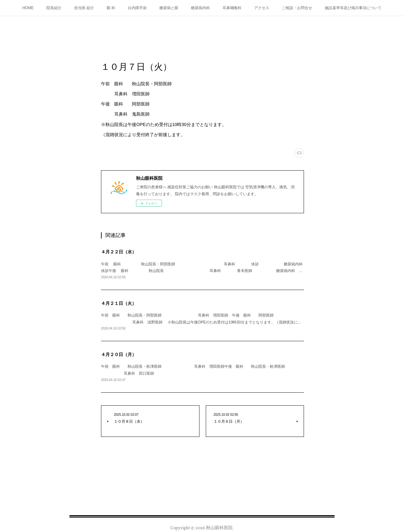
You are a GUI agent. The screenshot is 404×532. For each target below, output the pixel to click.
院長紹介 (54, 8)
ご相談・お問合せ (297, 8)
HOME (28, 8)
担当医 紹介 (84, 8)
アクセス (262, 8)
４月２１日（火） (119, 303)
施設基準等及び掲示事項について (353, 8)
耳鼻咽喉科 (232, 8)
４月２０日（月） (119, 354)
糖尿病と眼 (169, 8)
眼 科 (111, 8)
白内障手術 (137, 8)
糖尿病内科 (200, 8)
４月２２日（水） (119, 252)
